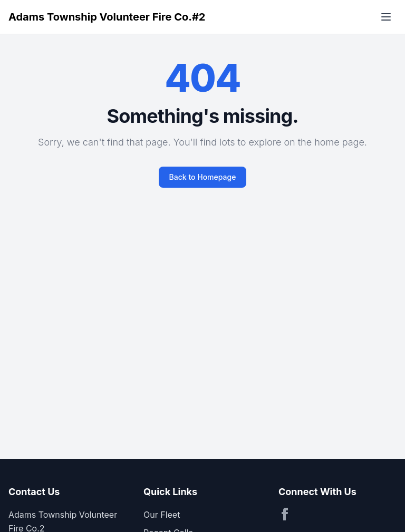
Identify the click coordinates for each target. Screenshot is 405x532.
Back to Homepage (203, 177)
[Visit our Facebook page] (285, 514)
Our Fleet (162, 515)
